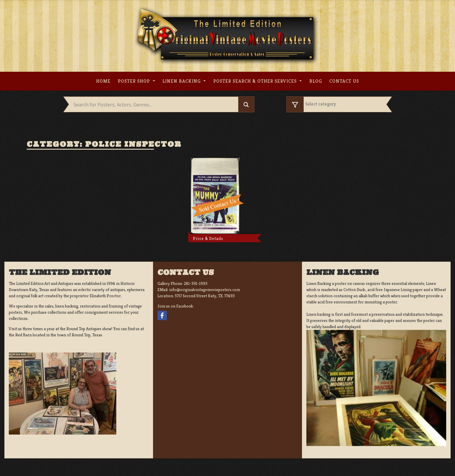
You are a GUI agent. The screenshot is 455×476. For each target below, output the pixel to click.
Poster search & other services (256, 81)
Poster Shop (135, 81)
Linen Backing (182, 81)
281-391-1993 (196, 283)
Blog (316, 81)
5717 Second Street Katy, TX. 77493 (205, 296)
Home (103, 81)
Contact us (344, 81)
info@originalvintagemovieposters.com (205, 290)
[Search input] (155, 105)
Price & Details (208, 238)
